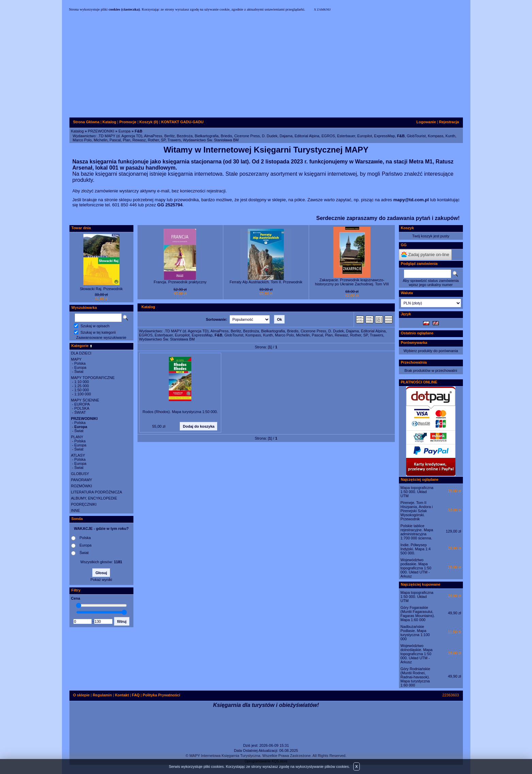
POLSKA (82, 408)
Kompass (436, 136)
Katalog (77, 131)
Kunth (450, 136)
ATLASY (78, 455)
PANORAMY (82, 480)
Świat (79, 372)
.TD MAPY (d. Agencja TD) (120, 136)
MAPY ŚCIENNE (85, 400)
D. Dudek (270, 136)
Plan (127, 140)
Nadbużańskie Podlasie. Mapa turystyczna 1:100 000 (415, 633)
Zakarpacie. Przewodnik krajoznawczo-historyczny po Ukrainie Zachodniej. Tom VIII (352, 282)
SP (163, 140)
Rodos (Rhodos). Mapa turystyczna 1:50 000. (180, 412)
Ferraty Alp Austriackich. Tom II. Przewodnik (266, 282)
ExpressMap (384, 136)
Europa (124, 131)
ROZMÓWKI (82, 486)
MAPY (76, 359)
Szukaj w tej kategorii (98, 332)
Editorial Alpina (307, 136)
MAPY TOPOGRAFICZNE (93, 378)
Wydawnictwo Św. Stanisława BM (211, 140)
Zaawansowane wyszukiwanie (101, 337)
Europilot (365, 136)
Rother (153, 140)
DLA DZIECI (81, 353)
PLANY (77, 437)
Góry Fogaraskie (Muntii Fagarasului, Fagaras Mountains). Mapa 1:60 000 (418, 614)
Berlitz (170, 136)
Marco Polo (82, 140)
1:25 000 (82, 386)
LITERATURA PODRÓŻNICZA (97, 492)
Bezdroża (184, 136)
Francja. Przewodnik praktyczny (180, 282)
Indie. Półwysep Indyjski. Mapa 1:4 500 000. (416, 549)
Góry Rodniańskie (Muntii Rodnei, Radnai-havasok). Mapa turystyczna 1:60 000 (415, 677)
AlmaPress (153, 136)
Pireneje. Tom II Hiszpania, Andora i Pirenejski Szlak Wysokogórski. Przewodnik (417, 511)
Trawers (174, 140)
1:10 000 (82, 382)
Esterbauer (346, 136)
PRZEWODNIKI (101, 131)
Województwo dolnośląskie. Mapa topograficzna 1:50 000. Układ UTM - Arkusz (417, 654)
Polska (80, 363)
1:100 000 (83, 394)
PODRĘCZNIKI (84, 504)
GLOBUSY (80, 474)
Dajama (286, 136)
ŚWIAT (80, 412)
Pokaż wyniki (101, 580)
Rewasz (139, 140)
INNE (76, 510)
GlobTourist (416, 136)
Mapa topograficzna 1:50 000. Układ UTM (417, 492)
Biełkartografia (207, 136)
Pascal (115, 140)
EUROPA (82, 404)
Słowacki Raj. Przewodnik (101, 289)
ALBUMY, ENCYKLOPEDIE (94, 498)
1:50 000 (82, 390)
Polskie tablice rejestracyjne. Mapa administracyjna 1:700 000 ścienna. (417, 532)
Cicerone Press (247, 136)
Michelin (100, 140)
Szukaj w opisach (95, 326)
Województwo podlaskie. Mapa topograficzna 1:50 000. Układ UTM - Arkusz (416, 568)
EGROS (328, 136)
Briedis (226, 136)
